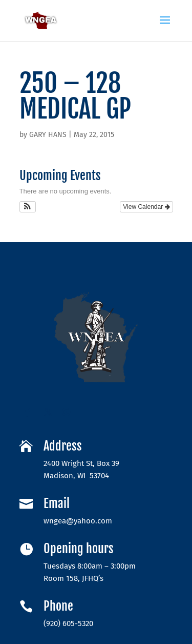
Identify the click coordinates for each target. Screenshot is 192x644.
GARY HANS (48, 135)
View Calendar (146, 207)
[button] (28, 207)
